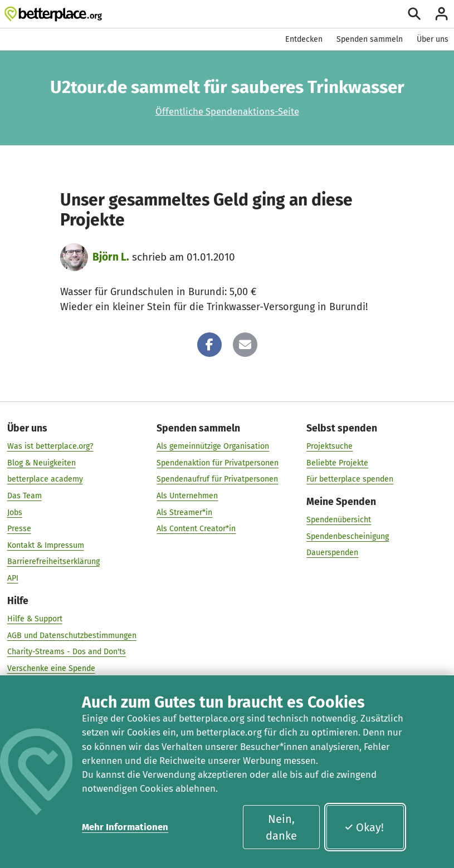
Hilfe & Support (35, 619)
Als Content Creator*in (196, 529)
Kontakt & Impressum (46, 545)
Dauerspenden (332, 553)
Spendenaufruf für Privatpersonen (217, 479)
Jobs (15, 512)
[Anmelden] (441, 14)
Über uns (433, 39)
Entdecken (304, 39)
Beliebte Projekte (337, 462)
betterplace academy (45, 479)
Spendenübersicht (339, 520)
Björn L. (111, 257)
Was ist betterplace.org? (50, 446)
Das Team (25, 496)
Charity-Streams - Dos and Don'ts (67, 652)
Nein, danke (281, 827)
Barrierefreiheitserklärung (53, 561)
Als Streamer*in (184, 512)
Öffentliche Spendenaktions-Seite (227, 111)
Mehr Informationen (125, 827)
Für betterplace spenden (350, 479)
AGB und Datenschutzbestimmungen (72, 635)
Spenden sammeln (370, 39)
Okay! (364, 827)
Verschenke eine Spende (51, 668)
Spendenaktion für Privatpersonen (218, 462)
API (13, 578)
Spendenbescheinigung (348, 536)
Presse (19, 529)
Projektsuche (329, 446)
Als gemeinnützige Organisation (213, 446)
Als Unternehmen (187, 496)
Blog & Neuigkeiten (42, 462)
